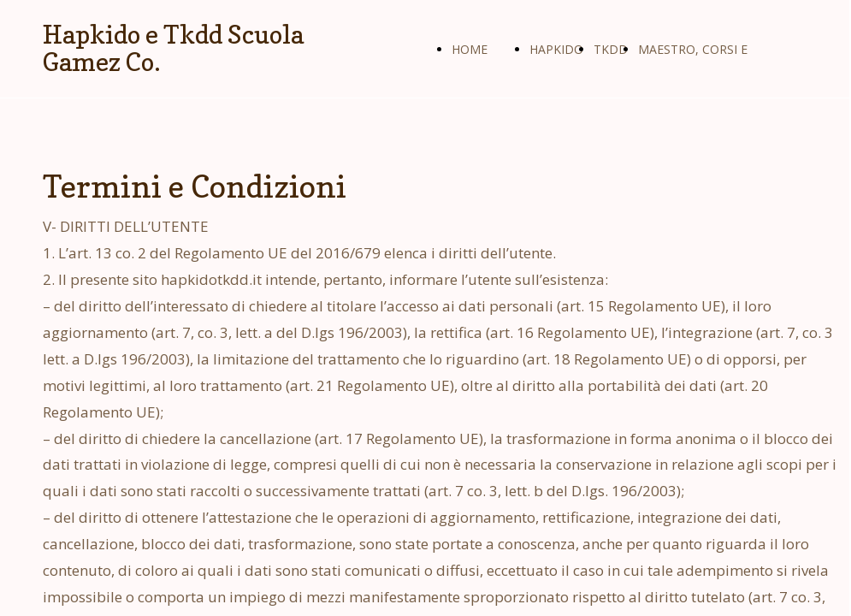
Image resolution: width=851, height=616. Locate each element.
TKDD (611, 49)
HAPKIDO (556, 49)
